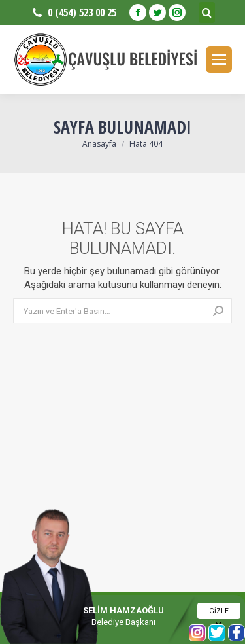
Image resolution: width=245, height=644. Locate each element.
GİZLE (219, 613)
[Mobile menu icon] (219, 60)
